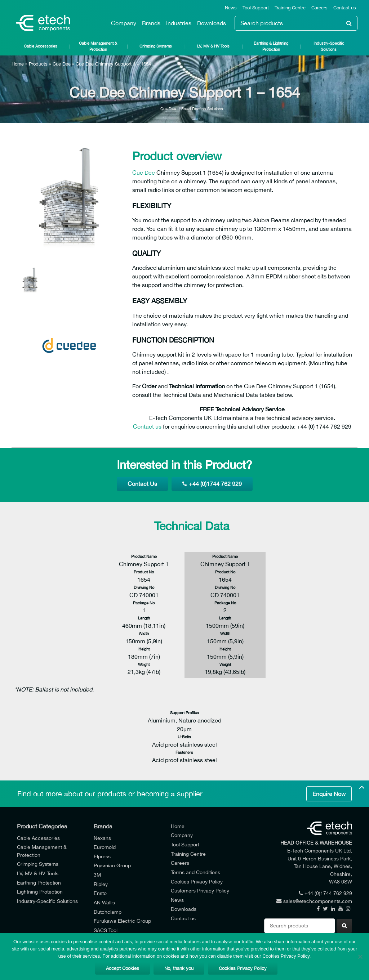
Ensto (100, 893)
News (231, 8)
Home (18, 64)
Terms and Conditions (195, 872)
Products (38, 64)
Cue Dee (62, 64)
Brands (151, 23)
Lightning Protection (40, 892)
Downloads (212, 23)
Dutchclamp (108, 912)
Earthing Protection (39, 883)
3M (97, 875)
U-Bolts (184, 737)
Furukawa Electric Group (122, 921)
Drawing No (144, 587)
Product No (144, 572)
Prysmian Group (112, 865)
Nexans (102, 838)
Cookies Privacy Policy (197, 881)
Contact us (345, 8)
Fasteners (184, 752)
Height (144, 649)
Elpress (102, 856)
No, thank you (179, 968)
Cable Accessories (41, 46)
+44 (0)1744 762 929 (212, 484)
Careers (319, 8)
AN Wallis (104, 902)
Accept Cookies (123, 968)
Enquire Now (329, 794)
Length (144, 618)
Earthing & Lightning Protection (271, 46)
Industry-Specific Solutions (329, 46)
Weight (144, 664)
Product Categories (42, 826)
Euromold (105, 847)
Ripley (101, 884)
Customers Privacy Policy (200, 890)
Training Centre (290, 8)
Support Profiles (184, 713)
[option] (69, 197)
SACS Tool (106, 930)
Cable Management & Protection (98, 46)
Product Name (144, 556)
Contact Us (142, 484)
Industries (179, 23)
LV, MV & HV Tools (213, 46)
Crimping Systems (156, 46)
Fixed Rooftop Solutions (202, 109)
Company (124, 23)
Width (144, 633)
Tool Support (256, 8)
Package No (144, 603)
